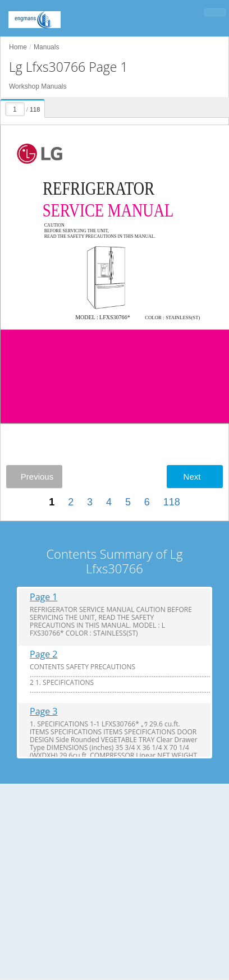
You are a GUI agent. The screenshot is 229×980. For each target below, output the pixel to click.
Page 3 (44, 712)
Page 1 (44, 597)
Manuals (46, 47)
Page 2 (44, 654)
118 (172, 502)
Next (192, 477)
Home (18, 47)
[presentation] (23, 107)
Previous (37, 477)
